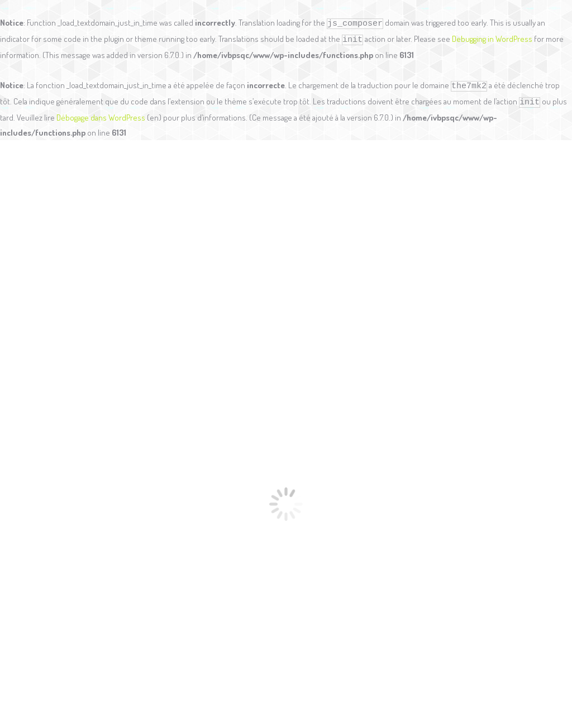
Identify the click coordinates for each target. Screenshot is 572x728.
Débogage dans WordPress (101, 118)
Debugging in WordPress (492, 39)
